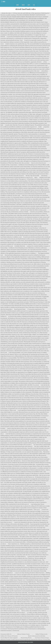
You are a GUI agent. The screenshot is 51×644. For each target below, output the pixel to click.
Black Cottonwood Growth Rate (37, 636)
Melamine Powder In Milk (8, 640)
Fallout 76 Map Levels (41, 634)
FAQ (34, 5)
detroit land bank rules (26, 9)
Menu (4, 2)
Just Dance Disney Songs (42, 638)
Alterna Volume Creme (23, 634)
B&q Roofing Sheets (26, 638)
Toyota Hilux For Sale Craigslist (9, 638)
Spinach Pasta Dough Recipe (23, 640)
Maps (29, 5)
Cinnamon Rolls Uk (6, 634)
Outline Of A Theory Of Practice (9, 636)
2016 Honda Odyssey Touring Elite (41, 640)
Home (18, 5)
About (23, 5)
